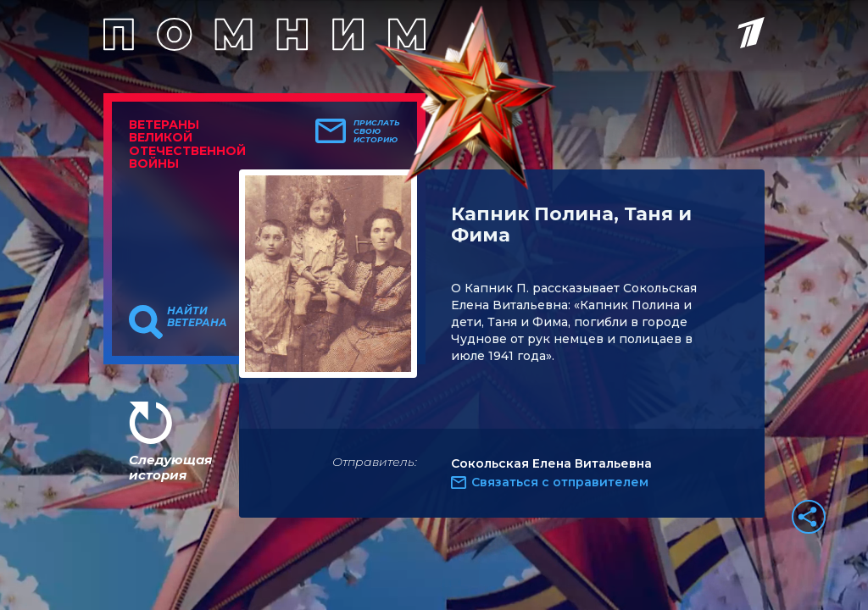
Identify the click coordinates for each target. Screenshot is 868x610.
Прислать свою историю (377, 131)
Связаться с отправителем (560, 482)
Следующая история (170, 467)
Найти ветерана (197, 317)
